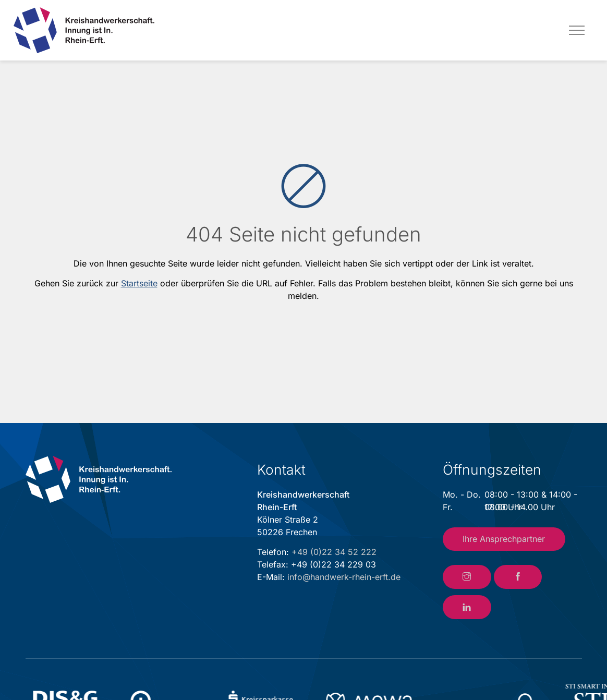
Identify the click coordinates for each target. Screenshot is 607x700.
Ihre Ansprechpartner (504, 539)
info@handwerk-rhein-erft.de (344, 577)
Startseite (139, 283)
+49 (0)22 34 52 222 (334, 552)
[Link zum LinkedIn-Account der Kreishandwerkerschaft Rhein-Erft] (467, 607)
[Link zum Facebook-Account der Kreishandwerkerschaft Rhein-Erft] (518, 577)
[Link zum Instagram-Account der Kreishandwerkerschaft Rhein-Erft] (467, 577)
